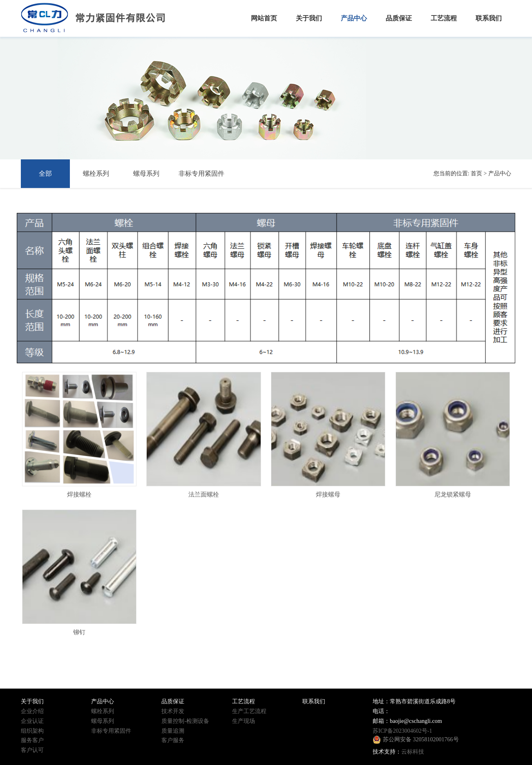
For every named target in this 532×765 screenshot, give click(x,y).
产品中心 (500, 173)
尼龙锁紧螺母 (453, 494)
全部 (45, 173)
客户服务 (173, 740)
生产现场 (244, 721)
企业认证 (32, 721)
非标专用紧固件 (201, 173)
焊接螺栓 (79, 494)
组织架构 (32, 731)
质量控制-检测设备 (185, 721)
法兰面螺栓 (204, 494)
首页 (476, 173)
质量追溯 (173, 731)
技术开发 (173, 711)
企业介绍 (32, 711)
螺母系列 (146, 173)
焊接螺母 (328, 494)
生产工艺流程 (249, 711)
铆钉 (79, 632)
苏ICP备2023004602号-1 (402, 731)
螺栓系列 (96, 173)
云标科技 (413, 752)
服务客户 (32, 740)
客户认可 (32, 750)
